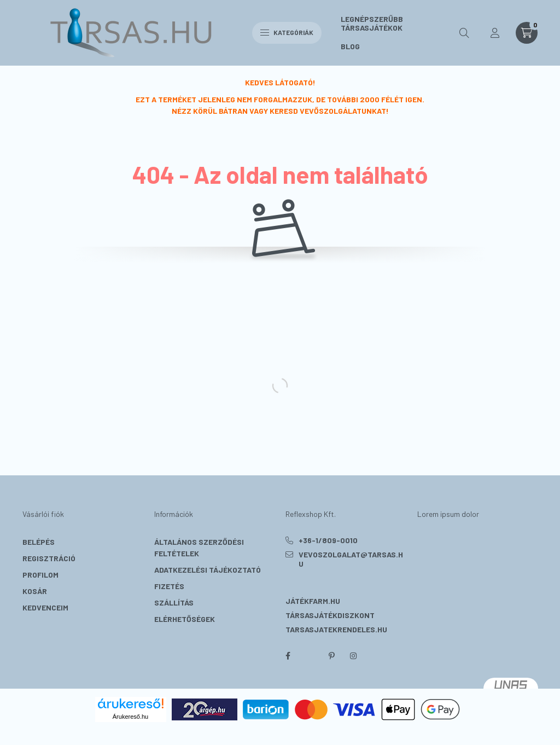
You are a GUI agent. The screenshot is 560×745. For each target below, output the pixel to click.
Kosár (35, 591)
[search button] (464, 33)
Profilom (40, 575)
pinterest (331, 656)
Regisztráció (49, 558)
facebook (288, 656)
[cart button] (527, 33)
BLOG (350, 46)
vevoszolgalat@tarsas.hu (351, 559)
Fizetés (169, 586)
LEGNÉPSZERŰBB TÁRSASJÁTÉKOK (372, 23)
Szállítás (174, 603)
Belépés (39, 542)
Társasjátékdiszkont (330, 615)
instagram (353, 656)
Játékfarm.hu (313, 601)
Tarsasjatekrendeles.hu (336, 629)
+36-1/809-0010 (328, 540)
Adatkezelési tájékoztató (208, 570)
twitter (310, 656)
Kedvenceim (45, 607)
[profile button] (495, 33)
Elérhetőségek (185, 619)
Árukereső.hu (130, 717)
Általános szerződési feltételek (199, 548)
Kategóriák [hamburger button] (287, 32)
